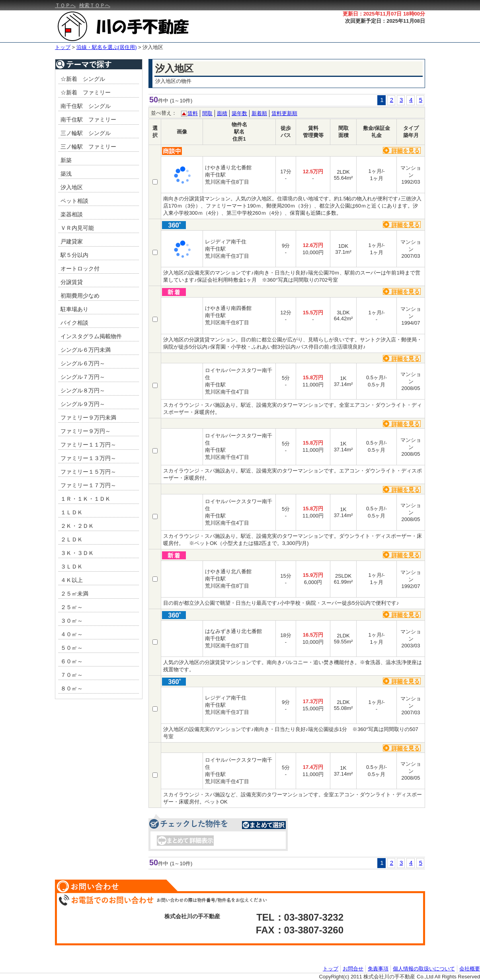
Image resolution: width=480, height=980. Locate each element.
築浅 (66, 174)
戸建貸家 (72, 241)
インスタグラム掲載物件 (91, 336)
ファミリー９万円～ (86, 431)
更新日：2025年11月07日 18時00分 (384, 14)
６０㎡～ (72, 661)
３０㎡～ (72, 621)
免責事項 (378, 968)
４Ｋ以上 (72, 580)
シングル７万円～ (83, 377)
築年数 (239, 113)
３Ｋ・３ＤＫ (77, 553)
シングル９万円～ (83, 404)
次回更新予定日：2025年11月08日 (385, 21)
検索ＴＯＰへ (95, 5)
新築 (66, 160)
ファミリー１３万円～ (88, 458)
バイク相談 (74, 323)
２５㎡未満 (74, 594)
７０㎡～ (72, 675)
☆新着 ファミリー (86, 92)
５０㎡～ (72, 648)
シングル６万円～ (83, 363)
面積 (222, 113)
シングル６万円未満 (86, 350)
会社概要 (470, 968)
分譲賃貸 (72, 282)
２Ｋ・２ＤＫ (77, 526)
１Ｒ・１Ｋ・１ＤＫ (86, 499)
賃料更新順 (284, 113)
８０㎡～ (72, 688)
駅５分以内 (74, 255)
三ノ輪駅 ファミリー (88, 147)
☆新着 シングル (83, 79)
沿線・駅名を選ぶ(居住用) (107, 47)
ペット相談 (74, 201)
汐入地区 (153, 47)
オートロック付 (80, 269)
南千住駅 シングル (86, 106)
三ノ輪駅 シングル (86, 133)
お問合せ (353, 968)
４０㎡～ (72, 634)
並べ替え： (164, 113)
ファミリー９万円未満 (88, 417)
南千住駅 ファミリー (88, 120)
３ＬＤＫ (72, 566)
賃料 (193, 113)
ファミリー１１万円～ (88, 445)
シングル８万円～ (83, 390)
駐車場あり (74, 309)
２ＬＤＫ (72, 539)
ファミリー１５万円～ (88, 472)
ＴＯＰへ (65, 5)
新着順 (259, 113)
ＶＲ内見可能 (77, 228)
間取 (207, 113)
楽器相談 (72, 214)
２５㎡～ (72, 607)
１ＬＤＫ (72, 512)
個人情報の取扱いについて (424, 968)
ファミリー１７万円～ (88, 485)
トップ (63, 47)
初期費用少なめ (80, 296)
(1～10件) (181, 101)
